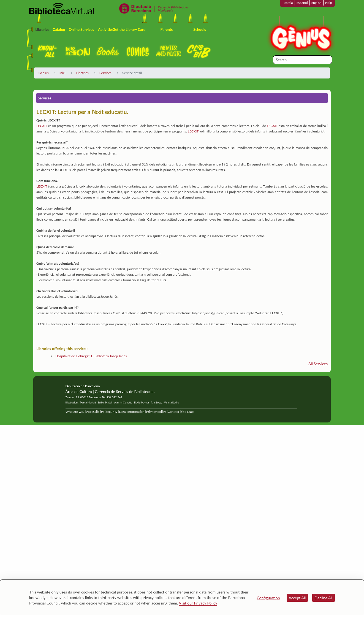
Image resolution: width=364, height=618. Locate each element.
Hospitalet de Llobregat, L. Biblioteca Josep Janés (91, 356)
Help (329, 3)
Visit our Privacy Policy (198, 603)
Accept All (297, 598)
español (302, 3)
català (289, 3)
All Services (318, 364)
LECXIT (42, 126)
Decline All (324, 598)
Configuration (268, 598)
